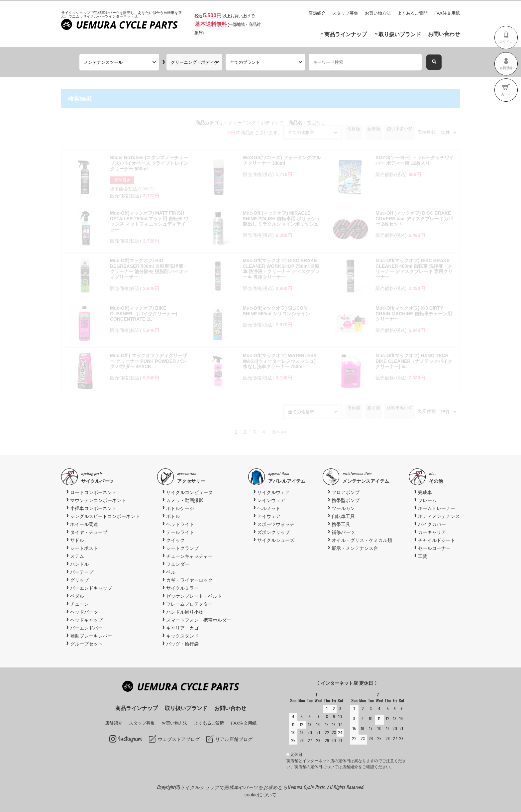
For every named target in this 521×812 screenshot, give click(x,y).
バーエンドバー (86, 628)
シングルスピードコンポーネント (105, 516)
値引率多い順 (400, 129)
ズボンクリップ (273, 532)
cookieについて (260, 795)
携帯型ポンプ (346, 500)
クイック (175, 540)
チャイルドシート (437, 540)
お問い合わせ (444, 34)
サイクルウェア (273, 492)
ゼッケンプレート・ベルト (194, 596)
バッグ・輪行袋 (182, 644)
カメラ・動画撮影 (185, 500)
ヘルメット (269, 508)
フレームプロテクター (189, 604)
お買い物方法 (378, 13)
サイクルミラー (182, 588)
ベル (171, 572)
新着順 (374, 129)
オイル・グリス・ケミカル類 (362, 540)
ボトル (173, 516)
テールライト (180, 532)
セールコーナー (434, 548)
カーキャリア (432, 532)
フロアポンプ (346, 492)
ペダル (77, 596)
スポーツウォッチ (276, 524)
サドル (77, 540)
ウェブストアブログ (179, 739)
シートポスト (84, 548)
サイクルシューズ (276, 540)
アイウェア (269, 516)
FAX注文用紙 (447, 13)
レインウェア (271, 500)
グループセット (86, 644)
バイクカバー (432, 524)
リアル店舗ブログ (234, 739)
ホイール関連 (84, 524)
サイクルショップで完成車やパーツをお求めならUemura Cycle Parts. (254, 787)
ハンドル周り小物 (185, 612)
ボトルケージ (180, 508)
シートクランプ (182, 548)
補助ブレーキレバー (91, 636)
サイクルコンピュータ (189, 492)
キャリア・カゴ (182, 628)
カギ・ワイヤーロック (189, 580)
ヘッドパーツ (84, 612)
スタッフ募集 (345, 13)
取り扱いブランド (400, 34)
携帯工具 (341, 524)
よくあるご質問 (413, 13)
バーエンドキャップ (91, 588)
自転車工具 (343, 516)
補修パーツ (343, 532)
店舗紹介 (317, 13)
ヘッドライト (180, 524)
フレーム (427, 500)
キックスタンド (182, 636)
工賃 (423, 556)
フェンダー (178, 564)
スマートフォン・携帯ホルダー (199, 620)
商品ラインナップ (346, 34)
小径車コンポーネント (93, 508)
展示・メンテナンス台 (355, 548)
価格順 (354, 129)
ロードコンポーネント (93, 492)
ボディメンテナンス (439, 516)
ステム (77, 556)
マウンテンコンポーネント (98, 500)
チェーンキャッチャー (189, 556)
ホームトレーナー (437, 508)
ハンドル (79, 564)
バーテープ (82, 572)
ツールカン (343, 508)
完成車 (425, 492)
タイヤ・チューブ (89, 532)
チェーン (79, 604)
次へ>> (279, 432)
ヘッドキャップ (86, 620)
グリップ (79, 580)
